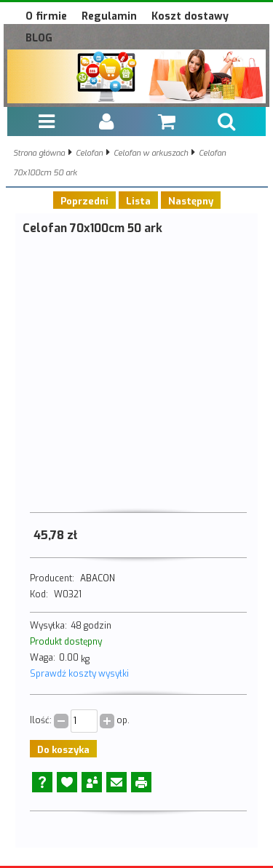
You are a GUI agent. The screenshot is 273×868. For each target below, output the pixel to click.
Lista (138, 201)
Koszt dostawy (190, 16)
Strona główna (39, 153)
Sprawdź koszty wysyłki (79, 674)
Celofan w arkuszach (151, 153)
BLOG (39, 38)
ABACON (98, 578)
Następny (191, 201)
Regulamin (109, 16)
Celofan (89, 153)
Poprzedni (84, 201)
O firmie (46, 16)
